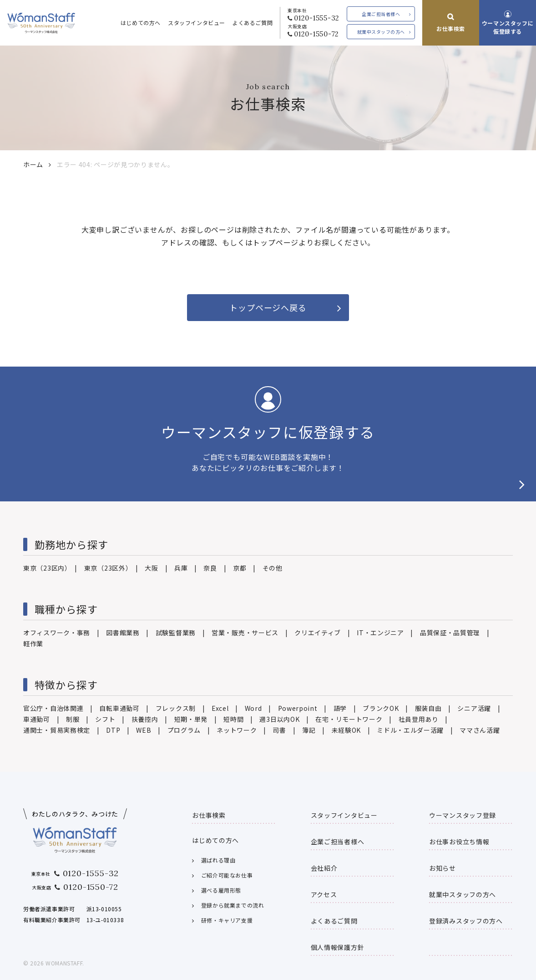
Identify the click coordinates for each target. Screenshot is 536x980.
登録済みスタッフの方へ (466, 921)
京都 (240, 568)
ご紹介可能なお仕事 (227, 875)
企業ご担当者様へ (381, 14)
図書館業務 (123, 633)
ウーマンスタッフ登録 (463, 815)
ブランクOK (381, 708)
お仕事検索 (451, 28)
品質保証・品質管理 (450, 633)
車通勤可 (37, 719)
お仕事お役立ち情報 (459, 842)
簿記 (309, 730)
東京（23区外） (107, 568)
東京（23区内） (46, 568)
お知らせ (442, 868)
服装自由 (428, 708)
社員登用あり (419, 719)
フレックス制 (176, 708)
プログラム (184, 730)
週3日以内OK (279, 719)
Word (253, 708)
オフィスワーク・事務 (57, 633)
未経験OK (346, 730)
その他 (273, 568)
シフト (105, 719)
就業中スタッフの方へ (381, 32)
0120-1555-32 (317, 18)
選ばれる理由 (218, 860)
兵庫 (181, 568)
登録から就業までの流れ (233, 905)
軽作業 (33, 643)
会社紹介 (324, 868)
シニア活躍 (474, 708)
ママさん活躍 (480, 730)
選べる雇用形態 (221, 890)
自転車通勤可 (119, 708)
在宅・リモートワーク (349, 719)
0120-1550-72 (316, 34)
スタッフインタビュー (197, 23)
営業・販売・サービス (245, 633)
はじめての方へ (141, 23)
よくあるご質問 (253, 23)
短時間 (233, 719)
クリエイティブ (318, 633)
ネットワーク (237, 730)
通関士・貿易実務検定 (57, 730)
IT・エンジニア (380, 633)
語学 (340, 708)
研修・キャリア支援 (227, 920)
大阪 (151, 568)
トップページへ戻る (268, 307)
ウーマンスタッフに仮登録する (508, 27)
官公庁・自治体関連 (53, 708)
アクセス (324, 894)
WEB (144, 730)
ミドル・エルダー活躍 (410, 730)
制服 (73, 719)
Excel (220, 708)
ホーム (33, 164)
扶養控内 (145, 719)
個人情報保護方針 (338, 947)
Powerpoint (298, 708)
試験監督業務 (176, 633)
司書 (279, 730)
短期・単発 (191, 719)
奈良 (210, 568)
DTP (113, 730)
